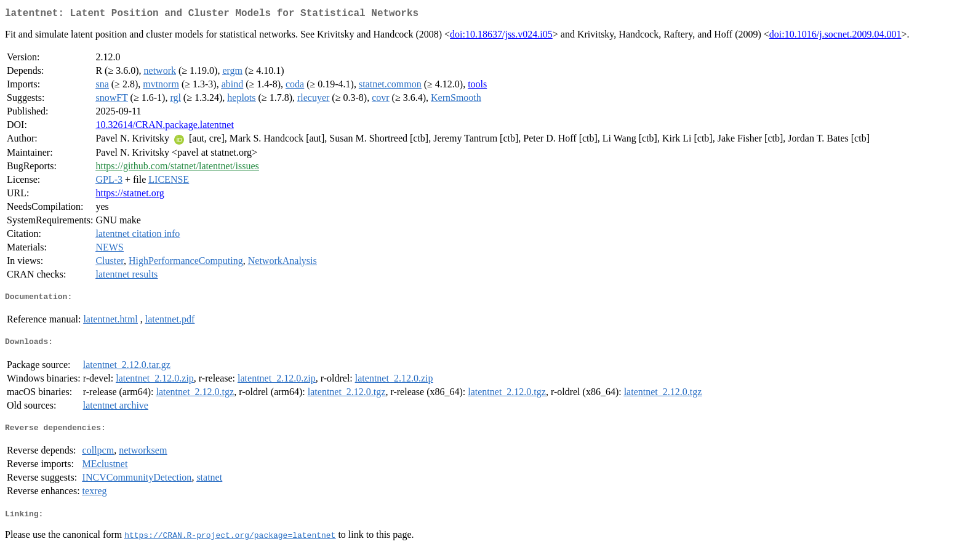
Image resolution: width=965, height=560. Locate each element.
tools (477, 86)
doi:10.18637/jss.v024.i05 (501, 37)
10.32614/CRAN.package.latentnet (164, 127)
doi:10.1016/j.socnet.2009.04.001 (835, 37)
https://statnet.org (130, 195)
